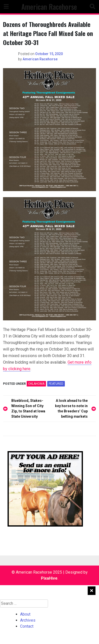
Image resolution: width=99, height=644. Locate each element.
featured (56, 384)
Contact (27, 626)
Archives (28, 620)
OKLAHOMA (36, 384)
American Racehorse (49, 7)
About (25, 614)
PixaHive (49, 578)
